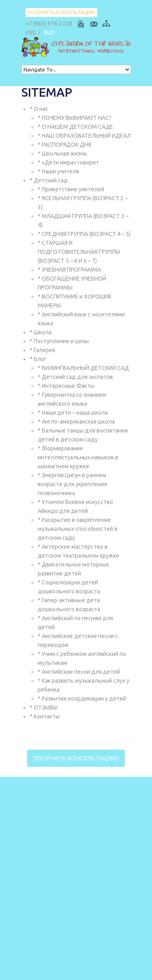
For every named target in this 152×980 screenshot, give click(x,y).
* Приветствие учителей (71, 189)
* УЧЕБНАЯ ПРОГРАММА (69, 270)
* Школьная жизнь (62, 154)
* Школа (41, 332)
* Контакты (45, 716)
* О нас (39, 109)
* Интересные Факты (66, 386)
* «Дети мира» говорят (68, 162)
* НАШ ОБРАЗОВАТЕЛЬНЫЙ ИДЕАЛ (84, 136)
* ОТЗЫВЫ (44, 707)
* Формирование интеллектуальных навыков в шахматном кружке (78, 457)
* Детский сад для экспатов (75, 377)
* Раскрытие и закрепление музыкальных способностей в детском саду (78, 529)
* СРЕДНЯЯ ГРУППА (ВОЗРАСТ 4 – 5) (84, 234)
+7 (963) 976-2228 (49, 24)
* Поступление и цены (59, 341)
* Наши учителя (58, 171)
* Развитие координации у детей (82, 699)
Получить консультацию (61, 12)
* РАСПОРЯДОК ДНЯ (64, 145)
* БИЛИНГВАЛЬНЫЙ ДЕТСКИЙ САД (83, 368)
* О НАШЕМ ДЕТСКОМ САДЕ (75, 127)
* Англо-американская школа (76, 422)
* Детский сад (49, 180)
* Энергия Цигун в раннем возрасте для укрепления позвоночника (72, 484)
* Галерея (42, 350)
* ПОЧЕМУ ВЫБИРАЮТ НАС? (75, 118)
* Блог (38, 359)
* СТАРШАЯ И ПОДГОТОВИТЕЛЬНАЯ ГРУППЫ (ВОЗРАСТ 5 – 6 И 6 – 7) (79, 252)
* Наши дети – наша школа (73, 413)
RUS (49, 32)
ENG (31, 32)
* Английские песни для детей (79, 672)
